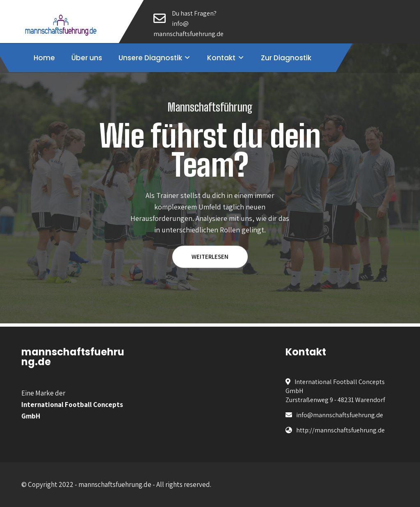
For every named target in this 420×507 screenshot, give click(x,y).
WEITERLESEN (210, 257)
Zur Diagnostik (286, 58)
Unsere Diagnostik (150, 58)
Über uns (87, 58)
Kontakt (221, 58)
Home (44, 58)
